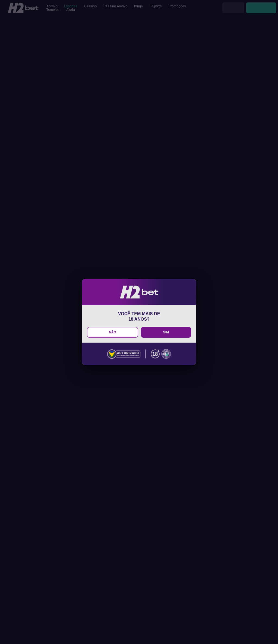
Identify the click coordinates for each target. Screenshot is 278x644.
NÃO (113, 332)
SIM (166, 332)
